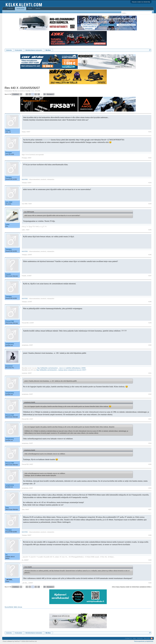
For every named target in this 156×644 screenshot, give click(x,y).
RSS (152, 638)
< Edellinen (15, 94)
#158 (150, 535)
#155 (150, 464)
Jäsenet (38, 8)
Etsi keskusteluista (10, 12)
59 (45, 94)
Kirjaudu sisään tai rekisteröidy (141, 2)
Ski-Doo (15, 91)
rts (7, 555)
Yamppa (9, 177)
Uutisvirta (10, 8)
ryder (8, 224)
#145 (150, 230)
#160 (150, 583)
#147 (150, 276)
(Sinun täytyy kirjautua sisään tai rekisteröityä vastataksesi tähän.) (132, 587)
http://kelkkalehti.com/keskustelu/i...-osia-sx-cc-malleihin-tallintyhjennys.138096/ (62, 368)
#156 (150, 488)
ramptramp (10, 344)
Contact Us (128, 638)
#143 (150, 183)
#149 (150, 323)
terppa (8, 130)
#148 (150, 302)
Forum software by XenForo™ (20, 641)
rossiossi (9, 366)
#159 (150, 560)
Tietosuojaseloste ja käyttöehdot (144, 641)
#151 (150, 373)
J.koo (32, 91)
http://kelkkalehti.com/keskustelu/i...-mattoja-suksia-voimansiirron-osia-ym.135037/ (61, 370)
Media (30, 8)
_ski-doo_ (9, 580)
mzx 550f (9, 202)
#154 (150, 443)
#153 (150, 419)
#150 (150, 345)
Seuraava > (50, 94)
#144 (150, 204)
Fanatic (8, 274)
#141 (150, 132)
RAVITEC (25, 179)
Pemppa (9, 152)
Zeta (7, 508)
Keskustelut (21, 9)
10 (39, 94)
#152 (150, 394)
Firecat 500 (10, 321)
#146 (150, 255)
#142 (150, 158)
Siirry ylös (147, 638)
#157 (150, 509)
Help (134, 638)
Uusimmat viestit (23, 12)
